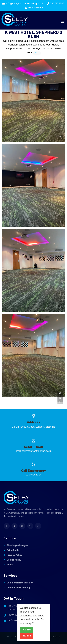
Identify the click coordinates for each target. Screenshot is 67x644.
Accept (27, 630)
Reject (26, 636)
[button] (63, 22)
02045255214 (16, 615)
